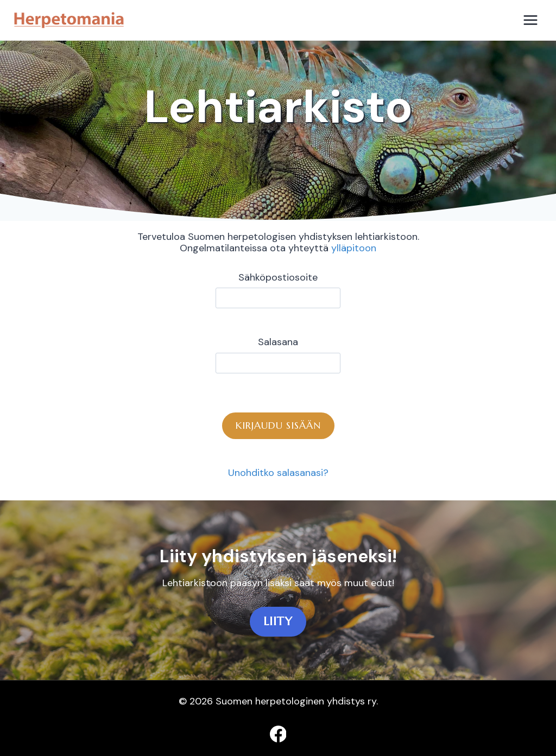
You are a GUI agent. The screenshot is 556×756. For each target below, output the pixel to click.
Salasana (278, 342)
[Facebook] (278, 734)
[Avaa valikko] (530, 20)
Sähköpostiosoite (278, 278)
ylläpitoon (354, 248)
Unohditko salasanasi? (278, 473)
